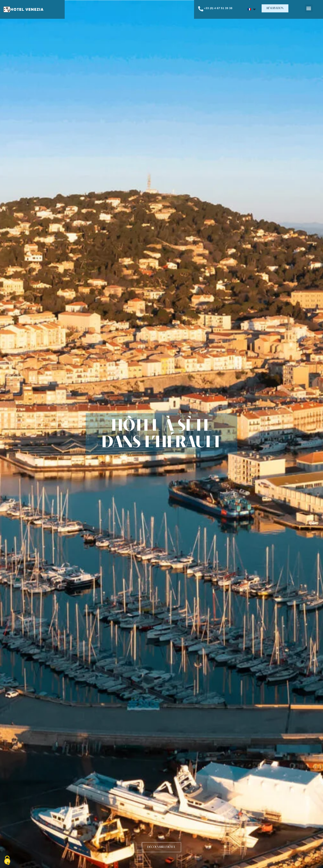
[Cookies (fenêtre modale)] (7, 861)
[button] (275, 8)
